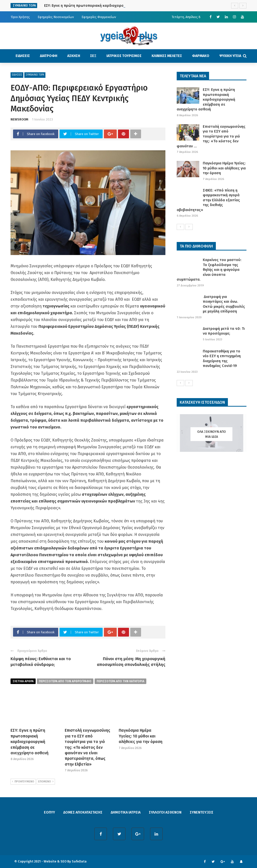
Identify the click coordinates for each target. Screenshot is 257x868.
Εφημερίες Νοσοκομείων (56, 17)
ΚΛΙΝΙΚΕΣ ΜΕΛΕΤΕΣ (167, 56)
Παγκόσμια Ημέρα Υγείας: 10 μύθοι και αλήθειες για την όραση (141, 736)
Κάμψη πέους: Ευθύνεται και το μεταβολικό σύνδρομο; (41, 662)
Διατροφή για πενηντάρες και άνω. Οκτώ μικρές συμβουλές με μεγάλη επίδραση (224, 304)
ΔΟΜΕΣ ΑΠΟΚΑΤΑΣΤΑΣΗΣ (83, 812)
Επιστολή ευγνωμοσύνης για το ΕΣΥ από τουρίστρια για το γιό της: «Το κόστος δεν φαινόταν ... (211, 136)
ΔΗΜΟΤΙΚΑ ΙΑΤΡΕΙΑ (126, 812)
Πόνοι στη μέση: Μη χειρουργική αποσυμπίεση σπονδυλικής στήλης (131, 662)
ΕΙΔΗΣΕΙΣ (23, 56)
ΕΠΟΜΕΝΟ (46, 782)
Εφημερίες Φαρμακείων (99, 17)
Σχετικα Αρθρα (23, 681)
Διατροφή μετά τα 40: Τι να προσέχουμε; (224, 331)
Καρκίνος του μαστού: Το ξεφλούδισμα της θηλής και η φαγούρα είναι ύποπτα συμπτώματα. (209, 270)
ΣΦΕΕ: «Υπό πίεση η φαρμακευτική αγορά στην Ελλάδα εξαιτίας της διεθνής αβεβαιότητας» (208, 200)
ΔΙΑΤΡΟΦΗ (49, 56)
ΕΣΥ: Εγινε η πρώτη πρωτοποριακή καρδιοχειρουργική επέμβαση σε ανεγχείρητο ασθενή (29, 742)
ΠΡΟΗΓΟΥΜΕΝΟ (23, 782)
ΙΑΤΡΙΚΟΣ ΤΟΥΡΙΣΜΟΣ (124, 56)
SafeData (79, 861)
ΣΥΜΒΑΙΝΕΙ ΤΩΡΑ (35, 75)
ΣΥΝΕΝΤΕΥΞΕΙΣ (202, 812)
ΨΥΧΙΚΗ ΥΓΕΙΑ (230, 56)
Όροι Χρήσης (20, 17)
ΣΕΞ (93, 56)
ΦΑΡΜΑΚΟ (201, 56)
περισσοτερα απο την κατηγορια (120, 681)
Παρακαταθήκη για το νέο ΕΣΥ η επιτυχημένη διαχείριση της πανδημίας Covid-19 (222, 359)
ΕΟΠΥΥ (49, 812)
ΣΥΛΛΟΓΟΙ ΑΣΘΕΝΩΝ (165, 812)
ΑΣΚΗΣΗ (74, 56)
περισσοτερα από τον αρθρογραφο (65, 681)
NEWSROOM (19, 119)
